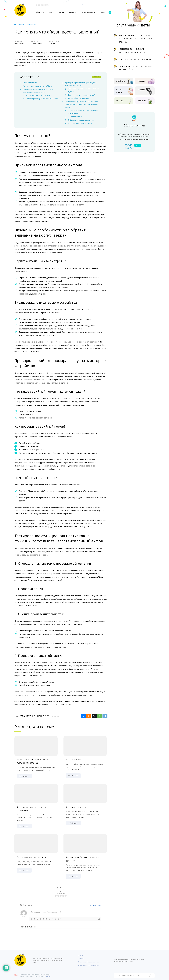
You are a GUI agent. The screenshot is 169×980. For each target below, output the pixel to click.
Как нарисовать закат (77, 807)
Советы (102, 12)
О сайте (80, 955)
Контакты (81, 959)
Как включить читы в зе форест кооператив (33, 809)
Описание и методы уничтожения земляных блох (136, 68)
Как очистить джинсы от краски (135, 59)
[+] (61, 919)
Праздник (72, 12)
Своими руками (88, 12)
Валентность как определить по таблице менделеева (33, 761)
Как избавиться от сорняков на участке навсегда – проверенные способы (136, 39)
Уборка (122, 101)
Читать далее (24, 776)
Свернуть (97, 77)
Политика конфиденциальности (88, 962)
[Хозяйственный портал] (20, 10)
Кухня (61, 12)
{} (58, 919)
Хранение (143, 101)
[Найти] (82, 6)
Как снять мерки (74, 760)
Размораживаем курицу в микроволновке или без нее (133, 50)
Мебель (51, 12)
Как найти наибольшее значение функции (82, 859)
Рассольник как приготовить (31, 857)
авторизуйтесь (95, 905)
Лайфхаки (39, 12)
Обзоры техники (134, 126)
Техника (143, 90)
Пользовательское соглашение (88, 965)
